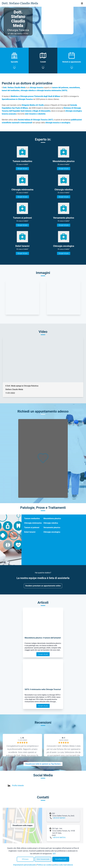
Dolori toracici (30, 532)
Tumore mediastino (32, 518)
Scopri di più (22, 169)
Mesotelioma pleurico (52, 518)
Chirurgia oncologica (52, 532)
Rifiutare (25, 859)
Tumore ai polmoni (32, 527)
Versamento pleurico (52, 527)
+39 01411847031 (59, 818)
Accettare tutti (61, 859)
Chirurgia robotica (51, 523)
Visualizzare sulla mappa (22, 825)
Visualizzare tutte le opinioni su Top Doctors (43, 764)
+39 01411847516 (59, 838)
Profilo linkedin (18, 786)
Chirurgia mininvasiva (33, 523)
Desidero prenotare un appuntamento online (43, 586)
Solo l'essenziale (43, 859)
